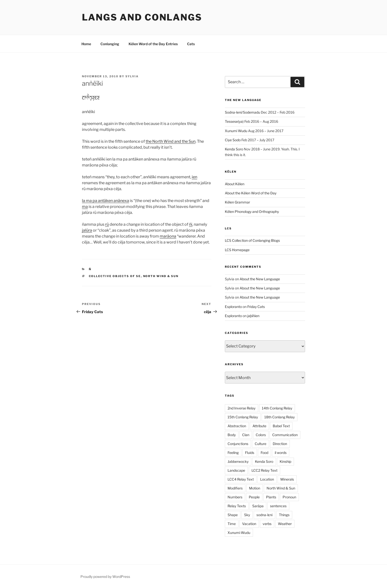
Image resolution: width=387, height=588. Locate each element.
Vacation (249, 524)
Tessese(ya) (234, 121)
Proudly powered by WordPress (105, 577)
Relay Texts (237, 506)
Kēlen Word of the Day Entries (153, 44)
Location (267, 479)
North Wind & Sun (161, 276)
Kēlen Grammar (237, 202)
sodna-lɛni (264, 515)
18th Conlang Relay (280, 417)
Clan (246, 435)
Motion (255, 488)
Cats (191, 44)
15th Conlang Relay (243, 417)
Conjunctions (238, 444)
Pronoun (289, 497)
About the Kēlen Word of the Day (251, 193)
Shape (233, 515)
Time (232, 524)
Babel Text (281, 426)
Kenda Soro (234, 149)
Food (264, 453)
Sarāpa (258, 506)
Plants (271, 497)
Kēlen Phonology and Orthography (252, 212)
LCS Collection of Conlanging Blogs (252, 240)
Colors (261, 435)
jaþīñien (253, 316)
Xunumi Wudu (236, 131)
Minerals (287, 479)
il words (281, 453)
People (254, 497)
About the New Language (260, 279)
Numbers (235, 497)
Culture (261, 444)
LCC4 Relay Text (241, 479)
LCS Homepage (237, 250)
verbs (267, 524)
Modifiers (235, 488)
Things (284, 515)
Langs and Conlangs (142, 17)
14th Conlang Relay (277, 408)
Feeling (233, 453)
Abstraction (237, 426)
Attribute (259, 426)
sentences (278, 506)
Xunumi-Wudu (239, 533)
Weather (285, 524)
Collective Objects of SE (115, 276)
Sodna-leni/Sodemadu (242, 112)
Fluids (250, 453)
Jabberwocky (238, 461)
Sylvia (132, 76)
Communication (285, 435)
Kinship (285, 461)
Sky (247, 515)
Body (232, 435)
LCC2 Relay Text (264, 470)
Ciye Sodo (233, 140)
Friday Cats (256, 307)
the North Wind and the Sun (171, 141)
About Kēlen (235, 184)
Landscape (236, 470)
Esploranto (233, 307)
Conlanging (110, 44)
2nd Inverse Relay (242, 408)
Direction (280, 444)
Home (86, 44)
